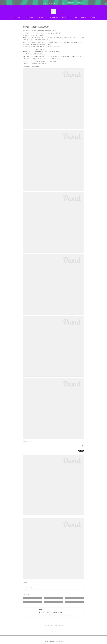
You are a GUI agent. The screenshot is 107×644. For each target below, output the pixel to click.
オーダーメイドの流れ (25, 17)
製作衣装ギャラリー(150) (27, 442)
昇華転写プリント (50, 17)
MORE (91, 17)
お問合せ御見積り (38, 17)
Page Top (53, 632)
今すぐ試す (71, 3)
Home (15, 17)
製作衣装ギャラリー (75, 17)
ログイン (80, 3)
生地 (84, 17)
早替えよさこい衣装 (62, 17)
